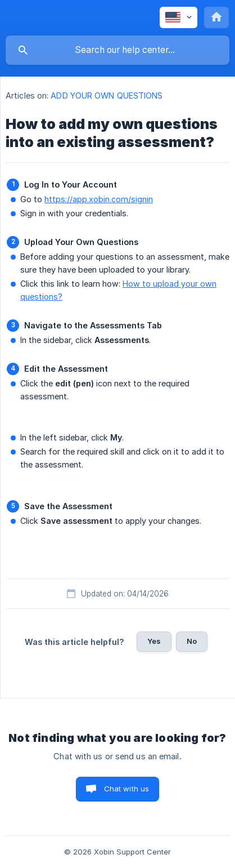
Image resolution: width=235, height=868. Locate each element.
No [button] (192, 641)
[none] (178, 17)
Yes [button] (154, 641)
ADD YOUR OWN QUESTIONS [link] (107, 95)
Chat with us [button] (127, 789)
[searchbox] (117, 50)
